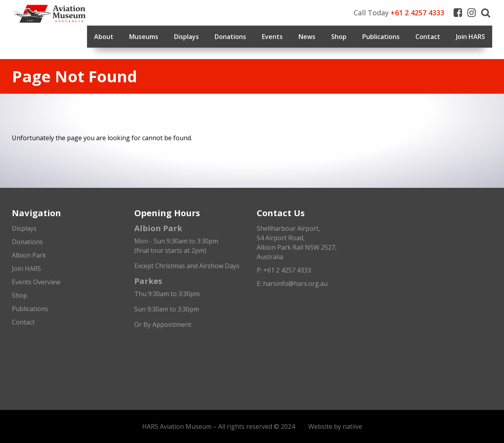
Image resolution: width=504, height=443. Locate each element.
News (307, 37)
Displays (186, 37)
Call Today (399, 13)
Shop (339, 37)
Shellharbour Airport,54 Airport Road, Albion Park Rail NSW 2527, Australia (297, 243)
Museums (144, 37)
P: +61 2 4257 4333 (284, 270)
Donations (230, 37)
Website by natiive (335, 426)
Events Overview (36, 282)
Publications (381, 37)
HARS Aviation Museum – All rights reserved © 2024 (219, 426)
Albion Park (29, 255)
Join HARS (471, 37)
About (104, 37)
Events (272, 37)
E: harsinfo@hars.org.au (292, 284)
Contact (428, 37)
